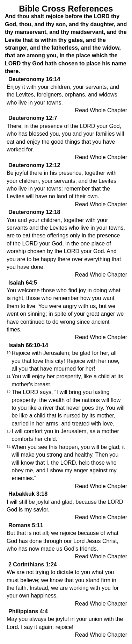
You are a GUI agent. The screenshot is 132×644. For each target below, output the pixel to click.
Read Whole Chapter (101, 110)
